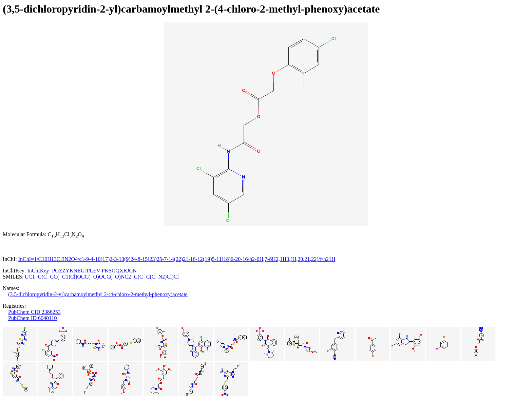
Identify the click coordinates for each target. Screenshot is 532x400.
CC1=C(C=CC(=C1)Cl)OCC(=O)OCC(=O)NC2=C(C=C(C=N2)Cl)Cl (102, 277)
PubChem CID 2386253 (34, 312)
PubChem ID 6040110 (32, 318)
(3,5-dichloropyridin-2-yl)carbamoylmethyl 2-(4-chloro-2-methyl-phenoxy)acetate (98, 294)
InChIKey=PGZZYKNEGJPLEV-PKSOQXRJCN (82, 271)
